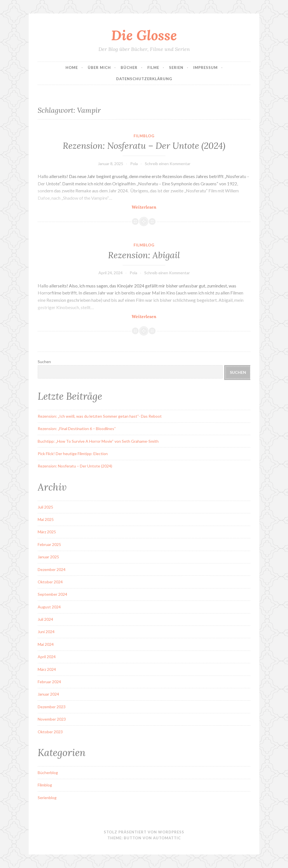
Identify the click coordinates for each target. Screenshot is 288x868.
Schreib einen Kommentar (168, 164)
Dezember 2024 (52, 569)
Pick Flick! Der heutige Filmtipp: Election (73, 454)
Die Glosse (144, 35)
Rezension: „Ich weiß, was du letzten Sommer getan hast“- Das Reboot (100, 416)
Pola (134, 164)
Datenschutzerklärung (144, 79)
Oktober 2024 (50, 582)
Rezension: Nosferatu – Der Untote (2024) (144, 146)
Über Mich (99, 68)
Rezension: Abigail (144, 255)
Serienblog (47, 798)
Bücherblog (48, 773)
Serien (176, 68)
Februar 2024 (49, 682)
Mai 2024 (46, 644)
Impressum (205, 68)
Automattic (167, 838)
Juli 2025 (45, 507)
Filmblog (144, 136)
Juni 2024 (46, 632)
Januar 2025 (48, 557)
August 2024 (49, 607)
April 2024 (47, 657)
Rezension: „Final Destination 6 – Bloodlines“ (77, 429)
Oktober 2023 (50, 732)
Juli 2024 (45, 619)
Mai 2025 (46, 519)
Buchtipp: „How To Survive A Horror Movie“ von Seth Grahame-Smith (98, 441)
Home (72, 68)
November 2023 (52, 719)
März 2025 (47, 532)
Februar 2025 (49, 544)
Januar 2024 (48, 694)
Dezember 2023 (52, 707)
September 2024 (52, 594)
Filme (153, 68)
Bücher (129, 68)
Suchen (44, 362)
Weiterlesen (155, 207)
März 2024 (47, 669)
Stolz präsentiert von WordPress (144, 832)
